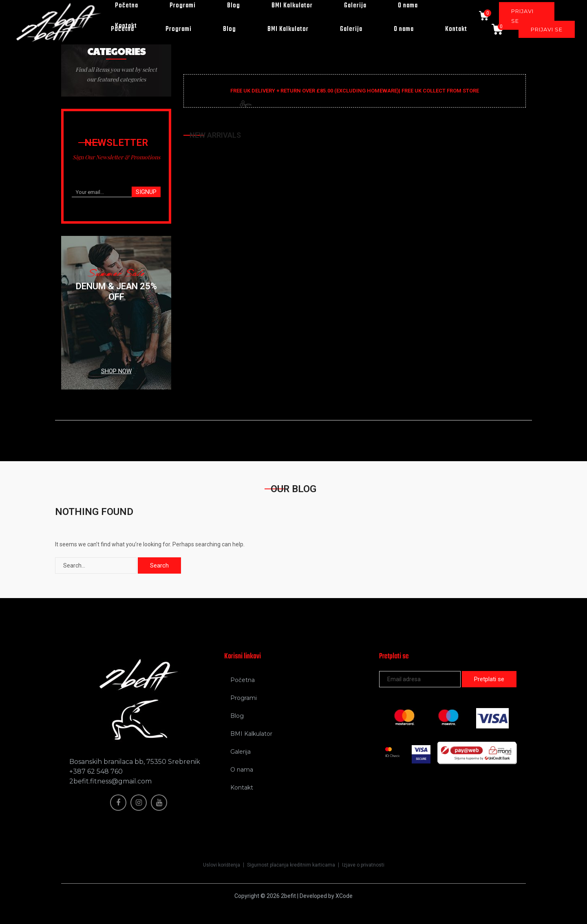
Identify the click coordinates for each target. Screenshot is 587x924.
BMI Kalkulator (288, 29)
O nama (404, 29)
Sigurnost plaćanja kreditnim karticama (291, 865)
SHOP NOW (116, 371)
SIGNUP (146, 192)
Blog (230, 29)
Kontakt (456, 29)
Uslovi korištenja (222, 865)
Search (159, 565)
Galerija (351, 29)
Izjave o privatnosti (363, 865)
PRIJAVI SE (547, 29)
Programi (179, 29)
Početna (122, 29)
